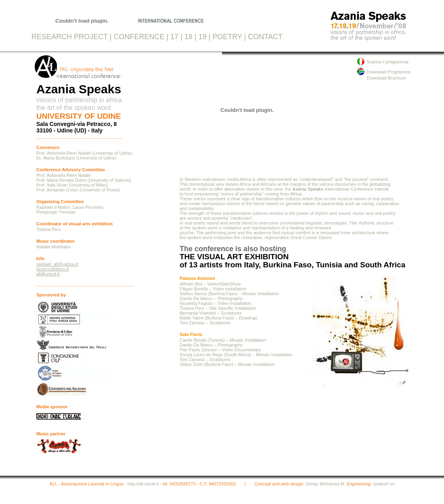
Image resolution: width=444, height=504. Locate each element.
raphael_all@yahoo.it (57, 264)
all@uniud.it (48, 274)
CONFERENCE (139, 37)
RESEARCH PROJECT (70, 37)
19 (203, 37)
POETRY (227, 37)
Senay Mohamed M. (325, 484)
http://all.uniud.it (143, 484)
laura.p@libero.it (52, 269)
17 (174, 37)
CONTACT (265, 37)
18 (188, 37)
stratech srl (384, 484)
